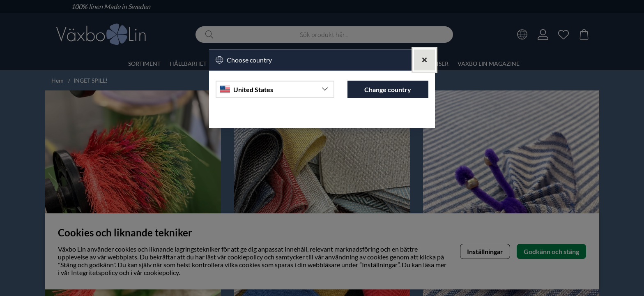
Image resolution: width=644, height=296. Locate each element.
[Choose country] (275, 90)
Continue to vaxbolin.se (322, 118)
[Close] (424, 60)
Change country (388, 89)
